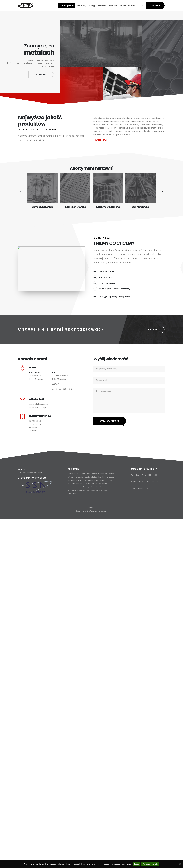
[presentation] (21, 191)
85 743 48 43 (35, 421)
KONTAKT (153, 330)
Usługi (92, 6)
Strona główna (67, 6)
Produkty (82, 6)
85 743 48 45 (35, 424)
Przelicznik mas (128, 6)
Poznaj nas (41, 74)
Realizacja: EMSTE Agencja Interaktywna (92, 511)
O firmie (102, 6)
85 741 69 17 (34, 428)
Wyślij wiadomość (109, 421)
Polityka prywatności (150, 864)
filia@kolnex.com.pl (37, 408)
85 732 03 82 (35, 431)
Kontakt (113, 6)
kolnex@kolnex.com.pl (39, 404)
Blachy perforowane (75, 207)
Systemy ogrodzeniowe (108, 207)
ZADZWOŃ (155, 5)
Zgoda (136, 864)
